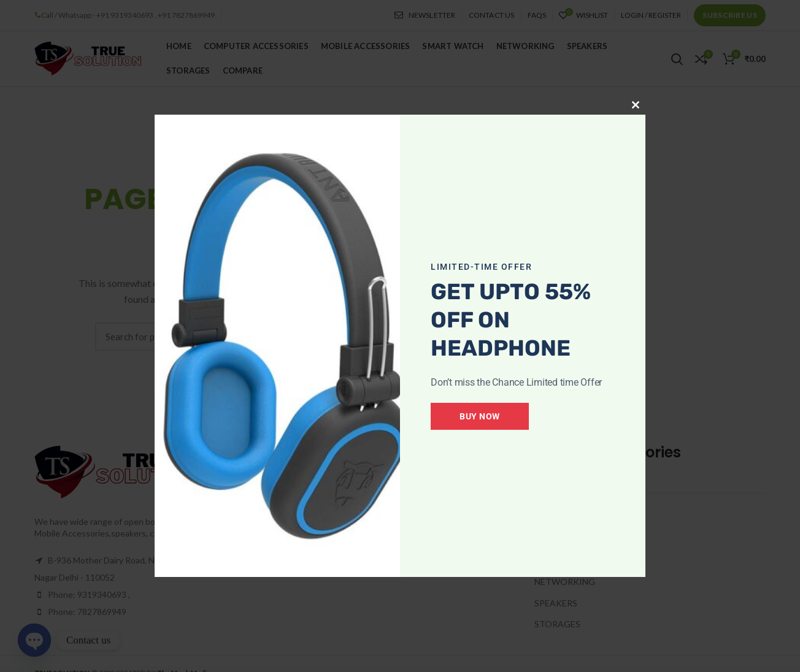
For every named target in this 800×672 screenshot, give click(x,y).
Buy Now (480, 416)
